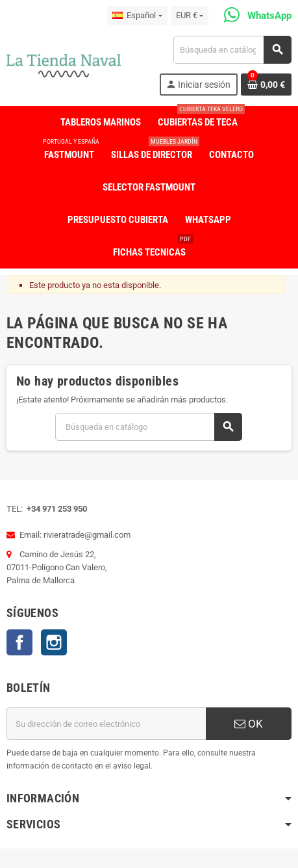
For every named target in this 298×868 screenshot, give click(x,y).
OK (249, 724)
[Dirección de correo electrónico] (106, 724)
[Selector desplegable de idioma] (137, 16)
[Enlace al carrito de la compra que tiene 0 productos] (266, 85)
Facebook (19, 642)
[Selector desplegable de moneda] (190, 16)
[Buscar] (232, 50)
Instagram (54, 642)
